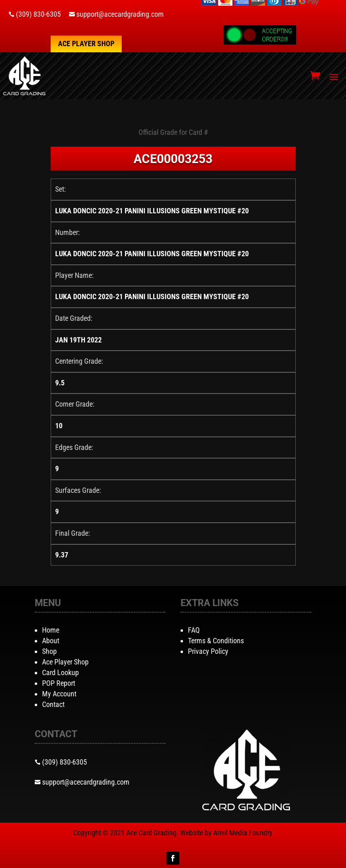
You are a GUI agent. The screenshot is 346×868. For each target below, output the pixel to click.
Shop (49, 651)
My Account (59, 694)
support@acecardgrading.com (120, 14)
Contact (53, 704)
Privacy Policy (208, 651)
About (51, 641)
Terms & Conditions (216, 641)
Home (51, 630)
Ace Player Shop (86, 44)
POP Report (59, 683)
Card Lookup (60, 672)
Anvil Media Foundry (243, 833)
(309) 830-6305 (38, 14)
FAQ (194, 630)
